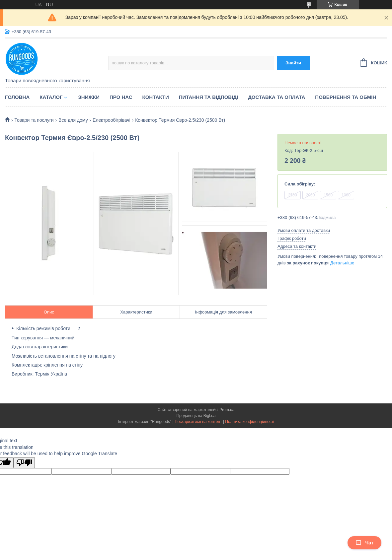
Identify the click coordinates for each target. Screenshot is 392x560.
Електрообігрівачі (112, 120)
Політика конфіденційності (250, 422)
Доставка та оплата (276, 97)
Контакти (156, 97)
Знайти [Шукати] (293, 63)
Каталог (51, 97)
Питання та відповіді (208, 97)
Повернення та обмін (346, 97)
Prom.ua (227, 410)
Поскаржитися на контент (198, 422)
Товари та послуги (34, 120)
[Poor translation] (24, 463)
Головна (17, 97)
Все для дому (73, 120)
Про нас (121, 97)
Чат (364, 543)
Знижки (89, 97)
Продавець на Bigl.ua (196, 416)
